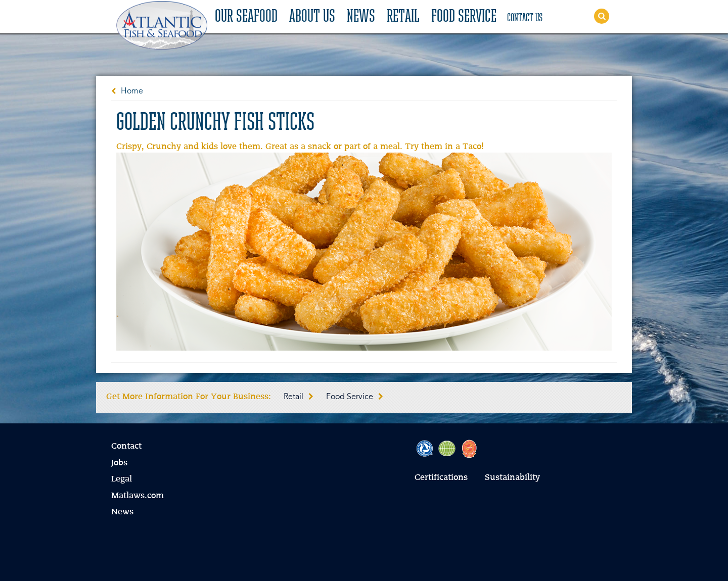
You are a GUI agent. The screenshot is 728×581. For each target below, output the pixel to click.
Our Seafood (246, 17)
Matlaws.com (138, 496)
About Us (312, 17)
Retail (403, 17)
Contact (126, 447)
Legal (122, 479)
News (361, 17)
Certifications (441, 478)
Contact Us (525, 18)
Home (132, 91)
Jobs (119, 463)
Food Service (464, 17)
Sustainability (512, 478)
